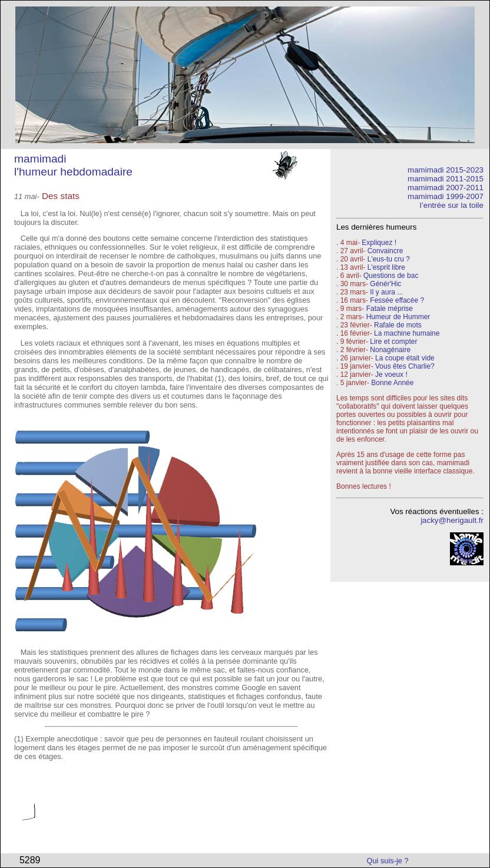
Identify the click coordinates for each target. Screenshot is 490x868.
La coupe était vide (405, 358)
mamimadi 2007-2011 (446, 188)
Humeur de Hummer (398, 317)
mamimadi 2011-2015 (446, 179)
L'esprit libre (386, 267)
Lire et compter (393, 342)
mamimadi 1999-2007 (446, 196)
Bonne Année (392, 383)
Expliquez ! (379, 243)
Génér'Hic (385, 284)
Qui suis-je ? (388, 861)
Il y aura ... (386, 292)
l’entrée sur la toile (452, 205)
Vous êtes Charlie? (405, 366)
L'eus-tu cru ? (389, 259)
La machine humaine (407, 333)
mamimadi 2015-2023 (446, 170)
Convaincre (385, 251)
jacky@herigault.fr (452, 520)
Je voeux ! (391, 375)
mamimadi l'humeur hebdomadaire (73, 165)
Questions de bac (391, 276)
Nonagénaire (390, 350)
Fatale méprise (390, 309)
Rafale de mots (398, 325)
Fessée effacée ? (397, 300)
